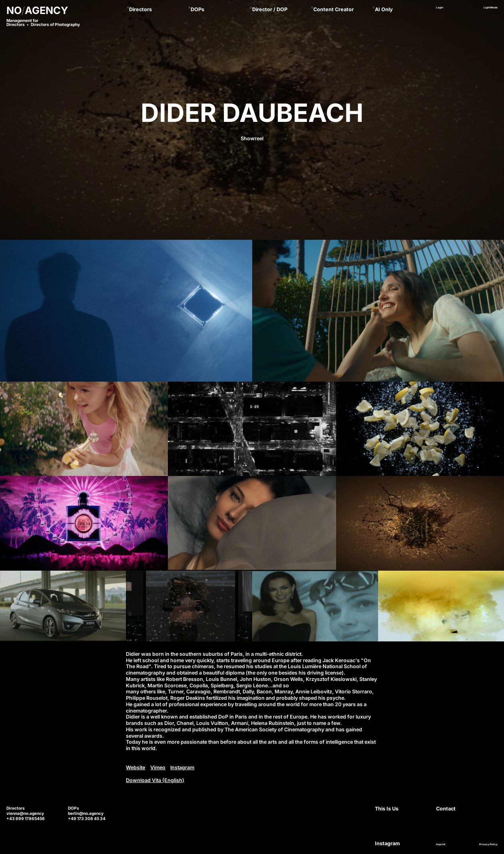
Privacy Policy (488, 845)
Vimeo (158, 767)
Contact (446, 809)
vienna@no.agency (25, 813)
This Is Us (387, 809)
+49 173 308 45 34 (87, 818)
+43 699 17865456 (26, 818)
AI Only (384, 9)
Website (135, 767)
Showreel (252, 138)
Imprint (441, 845)
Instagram (182, 767)
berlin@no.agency (86, 813)
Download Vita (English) (155, 780)
